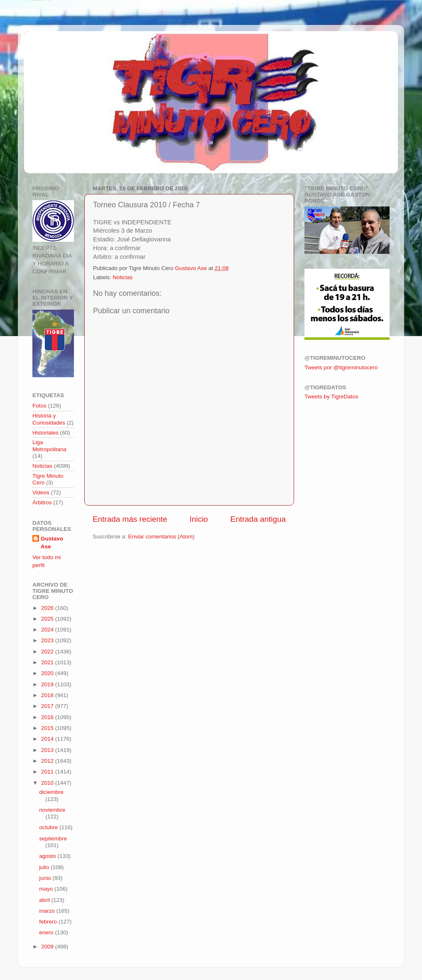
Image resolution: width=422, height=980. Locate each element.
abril (45, 900)
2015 (48, 728)
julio (45, 867)
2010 (48, 783)
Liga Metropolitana (49, 446)
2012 (48, 761)
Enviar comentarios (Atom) (162, 537)
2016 (48, 717)
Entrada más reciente (130, 519)
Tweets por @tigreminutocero (341, 367)
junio (46, 878)
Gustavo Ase (52, 543)
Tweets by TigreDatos (331, 397)
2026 (48, 608)
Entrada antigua (258, 519)
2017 (48, 706)
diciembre (51, 792)
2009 (48, 947)
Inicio (199, 519)
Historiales (45, 433)
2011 (48, 772)
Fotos (39, 406)
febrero (49, 922)
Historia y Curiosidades (49, 419)
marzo (48, 911)
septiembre (53, 839)
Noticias (123, 277)
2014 (48, 739)
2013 (48, 750)
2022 (48, 652)
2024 (48, 630)
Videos (41, 492)
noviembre (52, 810)
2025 (48, 619)
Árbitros (42, 502)
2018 (48, 695)
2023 (48, 640)
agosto (48, 856)
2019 (48, 684)
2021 (48, 662)
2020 (48, 673)
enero (47, 932)
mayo (47, 889)
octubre (49, 827)
